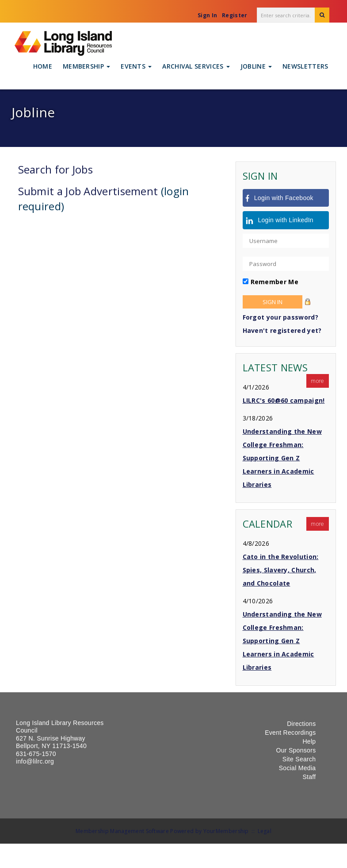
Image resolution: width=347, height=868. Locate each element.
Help (309, 741)
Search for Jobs (56, 169)
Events (136, 66)
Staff (309, 777)
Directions (301, 724)
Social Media (297, 768)
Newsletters (305, 66)
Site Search (299, 759)
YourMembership (226, 831)
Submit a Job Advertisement (88, 191)
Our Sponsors (296, 750)
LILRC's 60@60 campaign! (284, 400)
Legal (265, 831)
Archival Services (196, 66)
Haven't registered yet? (282, 330)
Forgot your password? (280, 317)
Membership (86, 66)
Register (235, 15)
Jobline (256, 66)
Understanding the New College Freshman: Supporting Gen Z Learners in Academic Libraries (282, 458)
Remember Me (275, 282)
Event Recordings (290, 733)
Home (43, 66)
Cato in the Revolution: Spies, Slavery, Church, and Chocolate (281, 570)
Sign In (207, 15)
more (317, 381)
